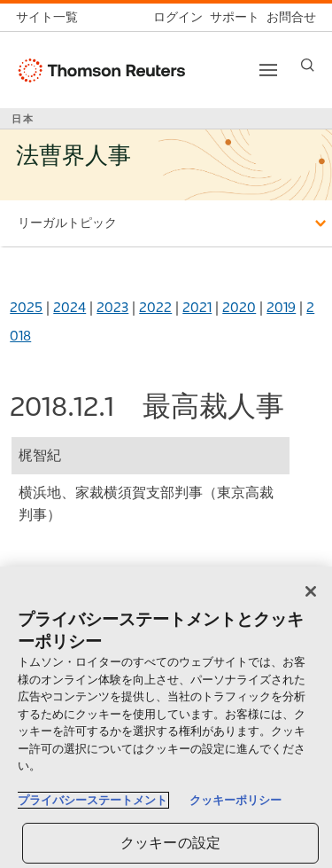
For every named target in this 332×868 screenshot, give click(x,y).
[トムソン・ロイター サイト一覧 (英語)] (50, 17)
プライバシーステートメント (93, 800)
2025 (26, 307)
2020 (239, 307)
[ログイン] (174, 17)
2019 (281, 307)
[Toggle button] (268, 70)
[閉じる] (311, 591)
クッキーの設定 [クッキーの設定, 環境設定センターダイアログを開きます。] (170, 843)
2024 (69, 307)
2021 (197, 307)
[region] (166, 717)
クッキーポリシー (235, 800)
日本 (23, 119)
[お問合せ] (288, 17)
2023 (112, 307)
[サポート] (231, 17)
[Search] (308, 65)
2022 (155, 307)
